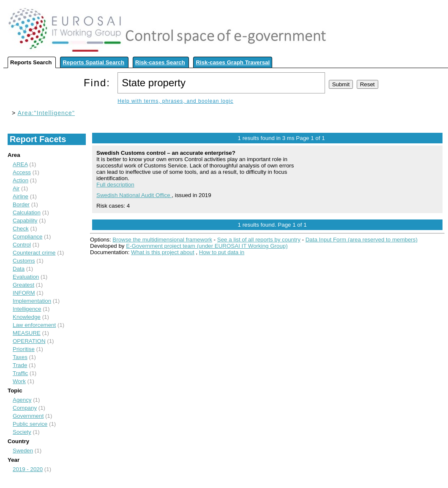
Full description (115, 185)
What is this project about (163, 252)
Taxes (20, 357)
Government (28, 416)
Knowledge (27, 317)
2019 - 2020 (28, 469)
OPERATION (29, 341)
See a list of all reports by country (259, 240)
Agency (22, 400)
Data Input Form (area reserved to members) (362, 240)
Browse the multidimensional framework (162, 240)
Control (22, 245)
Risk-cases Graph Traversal (233, 62)
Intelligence (27, 309)
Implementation (32, 301)
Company (25, 408)
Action (20, 180)
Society (22, 432)
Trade (20, 365)
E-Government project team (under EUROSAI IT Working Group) (207, 246)
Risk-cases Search (160, 62)
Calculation (27, 212)
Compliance (27, 237)
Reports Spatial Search (93, 62)
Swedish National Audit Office (134, 195)
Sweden (23, 451)
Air (16, 188)
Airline (20, 196)
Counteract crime (34, 253)
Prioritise (24, 349)
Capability (25, 221)
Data (19, 269)
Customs (24, 261)
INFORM (24, 293)
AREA (20, 164)
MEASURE (27, 333)
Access (22, 172)
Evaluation (26, 277)
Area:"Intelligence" (46, 113)
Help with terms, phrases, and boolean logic (175, 101)
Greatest (23, 285)
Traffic (20, 373)
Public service (30, 424)
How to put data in (222, 252)
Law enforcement (34, 325)
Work (19, 381)
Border (21, 204)
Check (21, 229)
